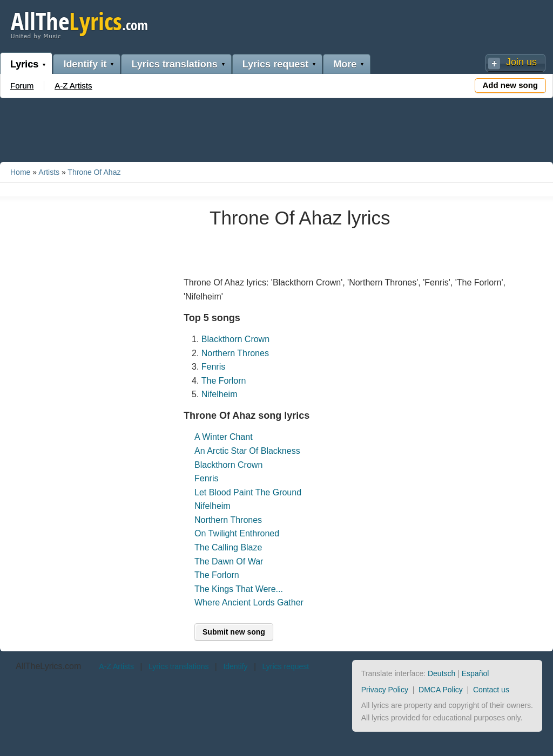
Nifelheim (220, 394)
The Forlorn (224, 381)
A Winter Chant (224, 437)
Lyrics (24, 64)
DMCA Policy (441, 690)
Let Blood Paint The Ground (248, 492)
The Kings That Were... (239, 589)
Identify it (85, 64)
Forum (22, 86)
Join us (521, 62)
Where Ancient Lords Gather (249, 602)
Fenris (213, 367)
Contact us (491, 690)
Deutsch (441, 673)
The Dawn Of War (229, 561)
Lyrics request (275, 64)
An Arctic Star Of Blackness (247, 451)
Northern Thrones (235, 353)
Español (476, 673)
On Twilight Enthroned (237, 533)
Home (20, 172)
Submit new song (234, 632)
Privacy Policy (385, 690)
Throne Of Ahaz (94, 172)
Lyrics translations (174, 64)
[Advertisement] (276, 128)
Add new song (511, 85)
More (345, 64)
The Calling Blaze (228, 547)
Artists (49, 172)
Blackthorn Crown (235, 339)
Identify (235, 666)
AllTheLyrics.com (48, 666)
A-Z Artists (73, 86)
